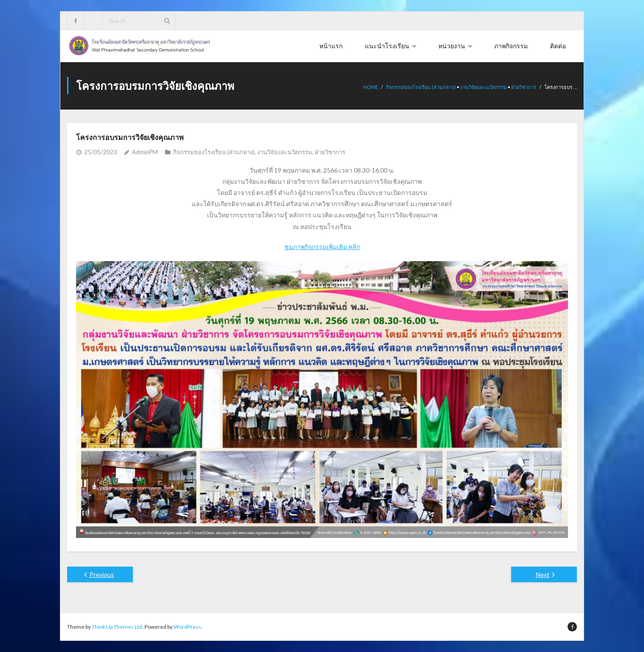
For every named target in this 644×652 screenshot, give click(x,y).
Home (371, 87)
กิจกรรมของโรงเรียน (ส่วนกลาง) (421, 87)
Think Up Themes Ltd (117, 627)
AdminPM (145, 152)
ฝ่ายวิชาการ (524, 87)
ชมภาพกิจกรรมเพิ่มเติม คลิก (322, 247)
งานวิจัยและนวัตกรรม (483, 87)
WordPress (187, 627)
